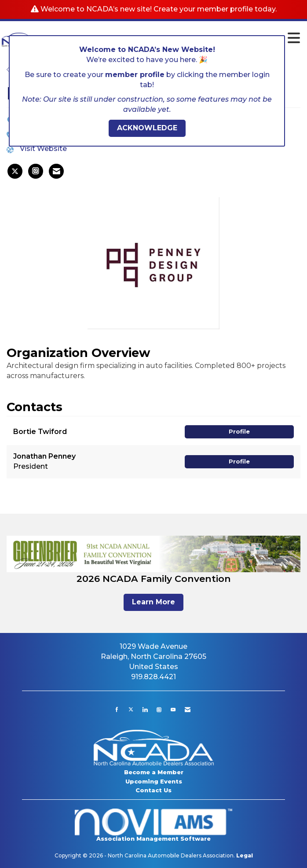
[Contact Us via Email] (188, 710)
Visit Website (43, 149)
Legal (245, 855)
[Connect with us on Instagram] (159, 710)
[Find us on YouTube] (173, 710)
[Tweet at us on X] (131, 710)
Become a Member (154, 772)
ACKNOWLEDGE (147, 128)
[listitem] (15, 171)
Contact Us (153, 790)
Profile (239, 432)
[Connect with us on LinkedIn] (145, 710)
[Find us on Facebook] (117, 710)
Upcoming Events (154, 781)
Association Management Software (154, 825)
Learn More (153, 602)
